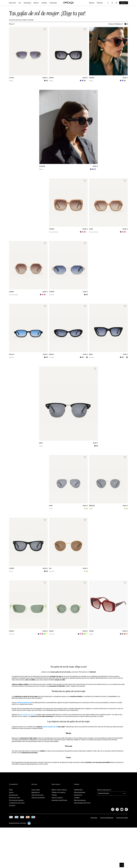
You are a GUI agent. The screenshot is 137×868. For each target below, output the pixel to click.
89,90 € (45, 79)
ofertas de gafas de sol (28, 719)
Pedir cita (124, 3)
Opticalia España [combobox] (104, 834)
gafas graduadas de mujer (32, 736)
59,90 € (85, 570)
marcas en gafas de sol (61, 754)
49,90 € (95, 444)
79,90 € (85, 293)
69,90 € (125, 79)
